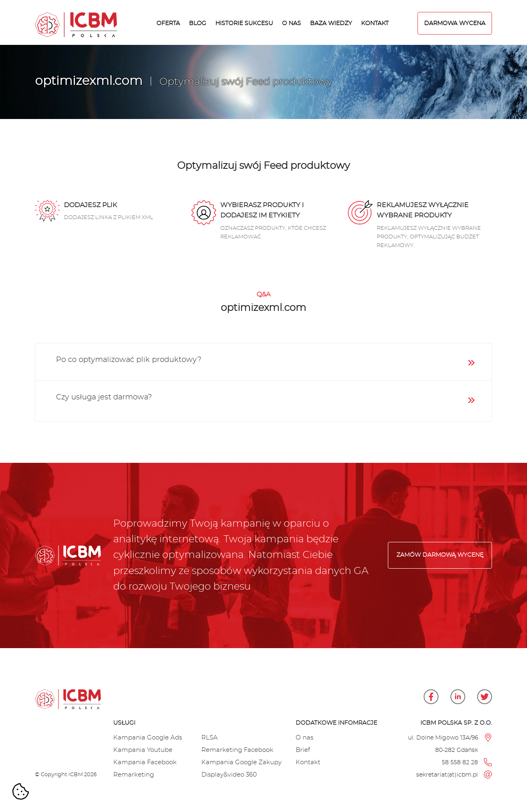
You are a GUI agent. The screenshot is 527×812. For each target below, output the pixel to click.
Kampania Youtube (143, 750)
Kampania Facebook (145, 762)
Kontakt (375, 23)
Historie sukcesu (244, 23)
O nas (291, 23)
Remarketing (134, 775)
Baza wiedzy (331, 23)
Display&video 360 (229, 775)
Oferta (168, 23)
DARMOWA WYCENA (455, 23)
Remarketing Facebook (237, 750)
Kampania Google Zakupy (241, 762)
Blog (198, 23)
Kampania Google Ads (148, 738)
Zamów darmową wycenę (440, 555)
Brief (303, 750)
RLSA (210, 738)
